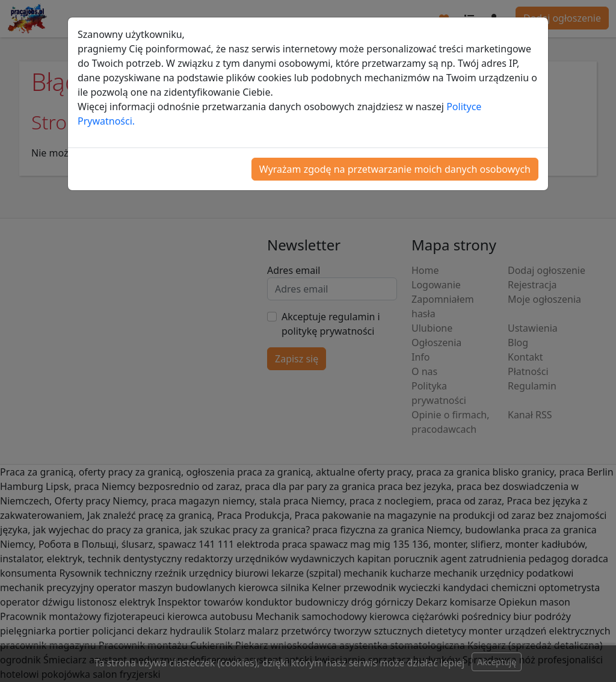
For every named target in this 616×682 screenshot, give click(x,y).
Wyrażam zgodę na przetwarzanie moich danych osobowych (395, 169)
